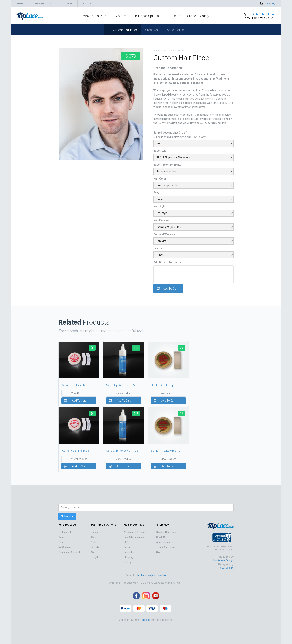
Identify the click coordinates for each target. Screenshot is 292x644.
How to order (43, 4)
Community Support (69, 552)
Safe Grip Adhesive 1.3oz (122, 385)
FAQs (127, 542)
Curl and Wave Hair (165, 234)
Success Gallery (198, 16)
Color (94, 537)
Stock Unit (152, 30)
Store (166, 51)
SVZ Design (227, 568)
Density (95, 547)
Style (94, 542)
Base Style (160, 151)
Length (158, 248)
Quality (62, 537)
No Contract (65, 547)
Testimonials (65, 532)
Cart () (270, 4)
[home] (27, 16)
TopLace (145, 620)
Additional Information (168, 262)
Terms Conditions (166, 547)
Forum (68, 4)
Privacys (128, 562)
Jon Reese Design (223, 560)
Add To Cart (79, 401)
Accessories (175, 30)
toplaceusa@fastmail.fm (152, 575)
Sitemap (128, 547)
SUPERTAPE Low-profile (166, 385)
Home (20, 4)
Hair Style (159, 207)
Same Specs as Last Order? (170, 133)
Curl (93, 552)
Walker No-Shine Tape (75, 385)
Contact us (129, 552)
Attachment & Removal (136, 532)
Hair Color (160, 179)
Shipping (128, 557)
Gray (156, 193)
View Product (79, 393)
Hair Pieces (179, 51)
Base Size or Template (167, 165)
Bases (94, 532)
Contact (89, 4)
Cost (61, 542)
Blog (159, 552)
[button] (95, 16)
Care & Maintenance (134, 537)
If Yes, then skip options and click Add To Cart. (180, 137)
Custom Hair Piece (125, 30)
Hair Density (161, 221)
